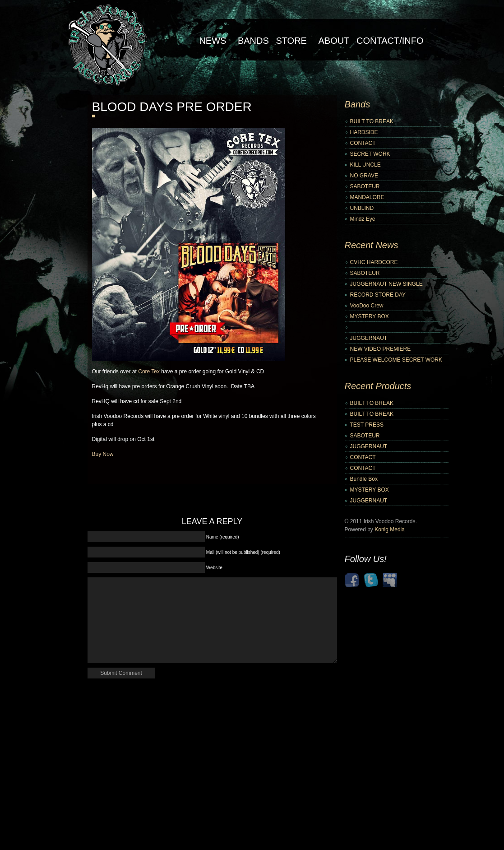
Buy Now (103, 454)
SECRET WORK (370, 154)
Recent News (372, 245)
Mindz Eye (363, 219)
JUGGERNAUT (369, 338)
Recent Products (378, 386)
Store (291, 41)
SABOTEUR (365, 186)
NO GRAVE (364, 176)
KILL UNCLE (365, 165)
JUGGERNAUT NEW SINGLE (386, 284)
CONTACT (363, 143)
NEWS (213, 41)
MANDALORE (367, 197)
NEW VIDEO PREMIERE (381, 349)
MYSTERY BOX (370, 316)
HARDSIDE (364, 132)
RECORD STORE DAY (378, 295)
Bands (253, 41)
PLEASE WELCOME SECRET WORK (396, 360)
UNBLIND (362, 208)
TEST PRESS (367, 425)
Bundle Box (364, 479)
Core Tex (149, 372)
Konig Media (390, 530)
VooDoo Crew (367, 306)
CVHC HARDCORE (374, 262)
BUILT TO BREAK (372, 121)
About (334, 41)
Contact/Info (390, 41)
